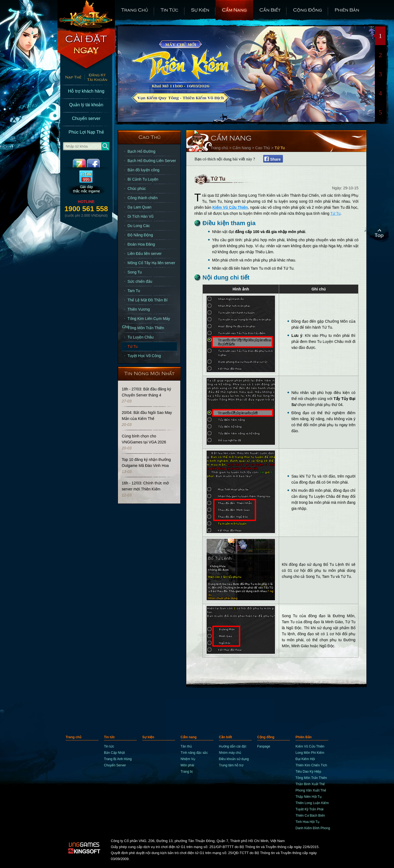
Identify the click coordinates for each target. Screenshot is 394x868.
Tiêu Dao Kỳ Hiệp (308, 772)
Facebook (98, 163)
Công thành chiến (143, 198)
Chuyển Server (115, 765)
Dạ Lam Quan (139, 207)
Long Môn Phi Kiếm (310, 753)
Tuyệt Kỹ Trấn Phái (309, 809)
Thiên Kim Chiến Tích (311, 765)
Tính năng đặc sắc (194, 753)
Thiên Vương (139, 309)
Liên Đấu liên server (145, 254)
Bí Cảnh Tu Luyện (143, 179)
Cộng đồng (308, 10)
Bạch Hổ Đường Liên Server (152, 161)
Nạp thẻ (71, 78)
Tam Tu (134, 291)
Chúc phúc (137, 189)
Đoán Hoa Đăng (141, 244)
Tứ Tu (133, 346)
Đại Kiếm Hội (305, 759)
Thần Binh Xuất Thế (310, 784)
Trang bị (187, 772)
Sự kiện (200, 10)
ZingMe (75, 163)
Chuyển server (86, 118)
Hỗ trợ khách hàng (86, 91)
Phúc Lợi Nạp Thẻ (86, 132)
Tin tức (170, 10)
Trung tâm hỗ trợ (231, 765)
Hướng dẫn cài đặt (233, 746)
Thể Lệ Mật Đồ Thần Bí (147, 300)
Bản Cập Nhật (114, 753)
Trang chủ (135, 10)
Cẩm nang (234, 10)
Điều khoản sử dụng (234, 759)
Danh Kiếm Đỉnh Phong (313, 828)
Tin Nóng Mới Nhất (149, 373)
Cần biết (270, 10)
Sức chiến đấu (140, 281)
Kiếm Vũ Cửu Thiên (230, 207)
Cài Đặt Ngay (86, 49)
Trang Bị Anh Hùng (118, 759)
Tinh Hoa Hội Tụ (307, 822)
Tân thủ (186, 746)
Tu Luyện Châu (140, 337)
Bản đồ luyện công (144, 170)
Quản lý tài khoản (86, 105)
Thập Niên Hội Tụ (308, 797)
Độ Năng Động (140, 235)
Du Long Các (139, 226)
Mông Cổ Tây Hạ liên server (151, 263)
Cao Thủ (150, 137)
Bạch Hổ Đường (141, 151)
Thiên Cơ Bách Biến (310, 816)
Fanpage (264, 746)
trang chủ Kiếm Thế (86, 14)
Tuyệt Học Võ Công (144, 356)
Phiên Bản (347, 10)
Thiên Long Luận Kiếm (312, 803)
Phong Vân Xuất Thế (311, 790)
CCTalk (86, 183)
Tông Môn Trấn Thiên (146, 328)
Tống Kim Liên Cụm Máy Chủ (146, 320)
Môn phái (187, 765)
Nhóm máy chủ (230, 753)
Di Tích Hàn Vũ (140, 216)
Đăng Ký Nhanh (100, 78)
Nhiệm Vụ (188, 759)
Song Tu (135, 272)
